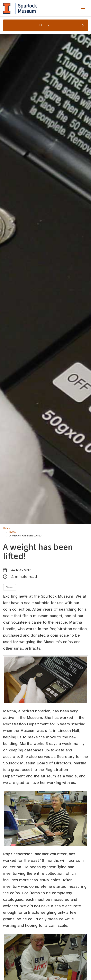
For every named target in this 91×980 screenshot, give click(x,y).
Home (7, 528)
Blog (62, 25)
